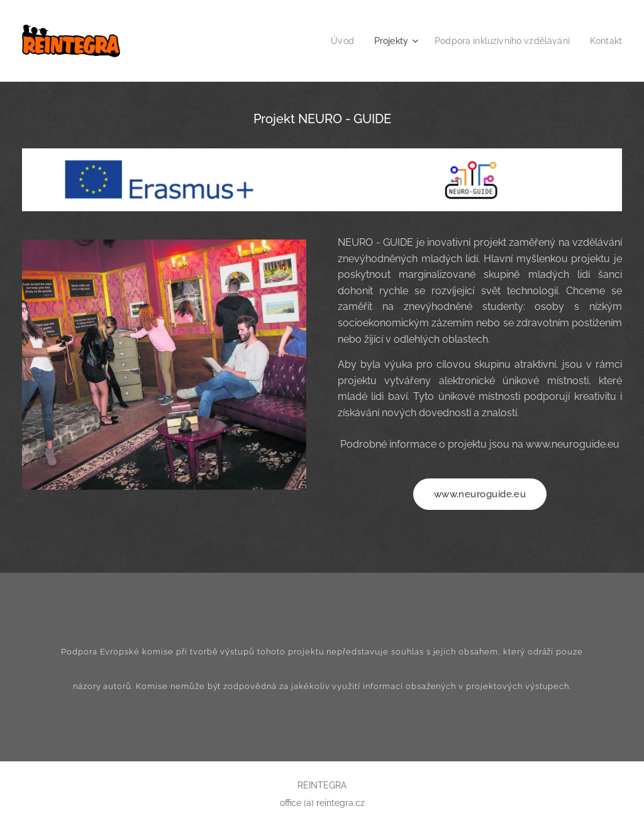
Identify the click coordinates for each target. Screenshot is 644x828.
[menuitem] (330, 41)
